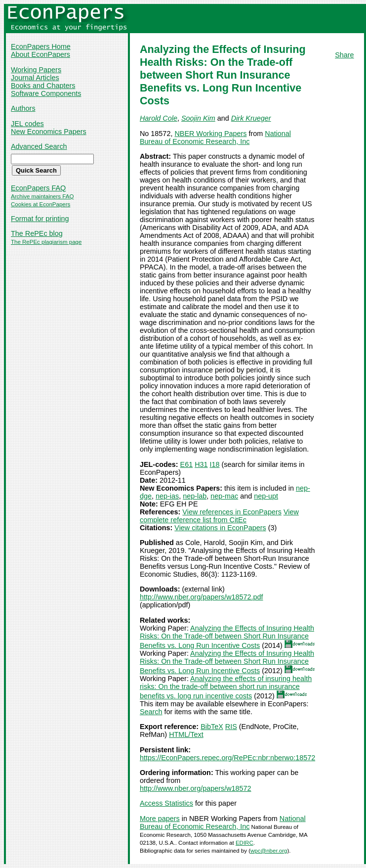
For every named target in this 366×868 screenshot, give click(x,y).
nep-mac (224, 496)
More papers (160, 819)
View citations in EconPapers (220, 528)
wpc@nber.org (269, 851)
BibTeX (212, 727)
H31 (201, 464)
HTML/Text (186, 734)
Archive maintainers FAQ (42, 196)
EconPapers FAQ (38, 188)
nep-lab (195, 496)
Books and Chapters (43, 86)
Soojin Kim (198, 118)
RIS (231, 727)
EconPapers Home (41, 46)
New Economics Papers (49, 132)
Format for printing (40, 219)
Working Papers (36, 70)
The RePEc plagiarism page (46, 242)
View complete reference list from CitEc (219, 516)
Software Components (46, 93)
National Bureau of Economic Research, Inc (215, 137)
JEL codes (27, 124)
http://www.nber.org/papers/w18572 (196, 788)
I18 (215, 464)
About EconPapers (41, 54)
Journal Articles (35, 78)
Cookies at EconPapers (41, 204)
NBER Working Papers (210, 134)
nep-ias (167, 496)
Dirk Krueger (251, 118)
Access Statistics (166, 803)
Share (344, 55)
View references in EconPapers (232, 512)
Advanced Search (39, 146)
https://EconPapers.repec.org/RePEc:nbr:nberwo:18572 (227, 758)
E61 (187, 464)
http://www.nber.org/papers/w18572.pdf (202, 597)
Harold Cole (159, 118)
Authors (23, 108)
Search (151, 712)
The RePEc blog (37, 233)
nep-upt (266, 496)
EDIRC (244, 843)
